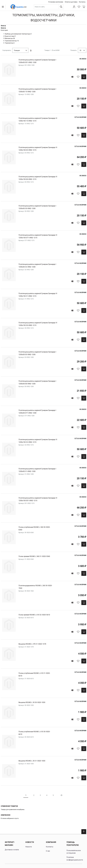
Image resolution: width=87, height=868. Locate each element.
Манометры (9, 38)
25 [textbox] (80, 50)
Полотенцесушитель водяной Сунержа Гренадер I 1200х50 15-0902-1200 (37, 90)
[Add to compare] (72, 77)
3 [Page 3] (40, 795)
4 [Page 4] (47, 795)
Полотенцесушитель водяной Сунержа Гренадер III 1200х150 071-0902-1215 (38, 236)
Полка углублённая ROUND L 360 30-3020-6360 (34, 528)
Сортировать (7, 50)
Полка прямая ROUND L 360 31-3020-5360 (34, 556)
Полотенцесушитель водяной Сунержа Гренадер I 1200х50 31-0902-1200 (37, 470)
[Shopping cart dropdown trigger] (84, 7)
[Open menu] (3, 7)
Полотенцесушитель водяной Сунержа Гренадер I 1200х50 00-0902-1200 (37, 382)
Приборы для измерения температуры (18, 34)
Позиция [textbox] (17, 50)
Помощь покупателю (73, 844)
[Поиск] (61, 7)
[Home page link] (19, 7)
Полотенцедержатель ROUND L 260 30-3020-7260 (35, 587)
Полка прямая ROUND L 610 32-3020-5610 (34, 615)
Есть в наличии (80, 117)
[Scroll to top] (84, 832)
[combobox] (49, 7)
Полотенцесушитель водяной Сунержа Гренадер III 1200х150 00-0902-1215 (38, 178)
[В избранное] (78, 77)
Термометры (9, 43)
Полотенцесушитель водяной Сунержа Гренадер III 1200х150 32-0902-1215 (38, 441)
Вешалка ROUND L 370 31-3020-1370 (32, 644)
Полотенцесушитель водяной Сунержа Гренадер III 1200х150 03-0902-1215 (38, 149)
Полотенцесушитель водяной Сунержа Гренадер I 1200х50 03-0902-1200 (37, 353)
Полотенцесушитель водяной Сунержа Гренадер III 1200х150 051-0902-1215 (38, 499)
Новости (30, 842)
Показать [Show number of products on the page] (74, 50)
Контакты (82, 2)
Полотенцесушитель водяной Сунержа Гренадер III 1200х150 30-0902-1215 (38, 324)
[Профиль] (74, 7)
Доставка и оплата (12, 850)
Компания (51, 842)
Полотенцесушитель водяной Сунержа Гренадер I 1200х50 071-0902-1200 (37, 412)
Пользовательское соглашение (74, 852)
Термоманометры (11, 41)
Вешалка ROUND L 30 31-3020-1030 (32, 761)
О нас (48, 851)
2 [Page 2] (34, 795)
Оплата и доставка (71, 2)
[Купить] (84, 77)
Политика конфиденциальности (75, 859)
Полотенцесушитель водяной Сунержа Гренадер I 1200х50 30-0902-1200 (37, 207)
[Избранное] (79, 7)
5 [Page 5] (53, 795)
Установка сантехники (56, 2)
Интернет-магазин (10, 844)
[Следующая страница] (61, 795)
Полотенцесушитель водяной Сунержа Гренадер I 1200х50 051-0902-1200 (37, 61)
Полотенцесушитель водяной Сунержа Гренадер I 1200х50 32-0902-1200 (37, 266)
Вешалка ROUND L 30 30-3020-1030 (32, 702)
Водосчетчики (10, 36)
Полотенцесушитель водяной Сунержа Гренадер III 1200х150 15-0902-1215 (38, 120)
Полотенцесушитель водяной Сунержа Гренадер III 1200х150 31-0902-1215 (38, 295)
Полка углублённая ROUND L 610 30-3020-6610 (34, 733)
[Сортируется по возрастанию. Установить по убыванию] (31, 50)
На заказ (83, 59)
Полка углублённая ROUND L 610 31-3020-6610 (34, 674)
